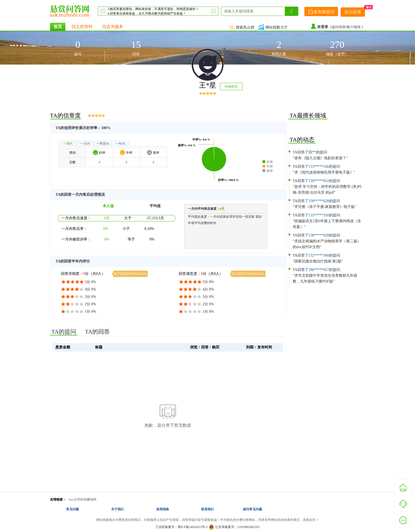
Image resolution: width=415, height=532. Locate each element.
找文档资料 (82, 27)
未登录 (323, 27)
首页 (58, 27)
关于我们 (118, 509)
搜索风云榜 (242, 27)
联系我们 (207, 509)
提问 (335, 27)
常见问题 (73, 509)
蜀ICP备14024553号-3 (193, 527)
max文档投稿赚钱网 (82, 499)
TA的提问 (64, 332)
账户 (350, 27)
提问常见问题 (252, 509)
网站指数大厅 (274, 27)
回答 (342, 27)
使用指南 (163, 509)
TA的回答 (97, 332)
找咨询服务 (113, 27)
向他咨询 (231, 87)
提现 (358, 27)
